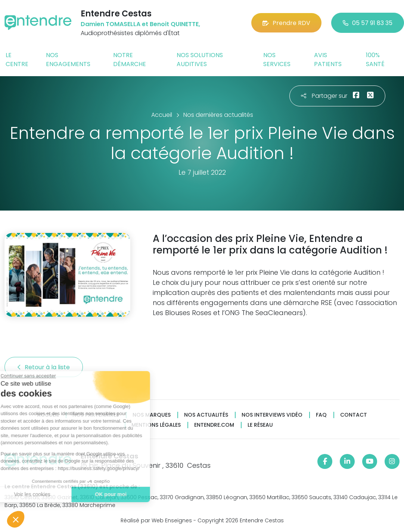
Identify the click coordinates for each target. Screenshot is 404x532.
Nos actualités (206, 415)
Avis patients (328, 60)
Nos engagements (68, 60)
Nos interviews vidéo (272, 415)
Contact (354, 415)
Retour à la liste (44, 367)
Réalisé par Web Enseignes (156, 520)
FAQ (321, 415)
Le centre (17, 60)
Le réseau (260, 425)
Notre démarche (130, 60)
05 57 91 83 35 (368, 23)
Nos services (277, 60)
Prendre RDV (286, 23)
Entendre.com (214, 425)
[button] (16, 519)
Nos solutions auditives (200, 60)
